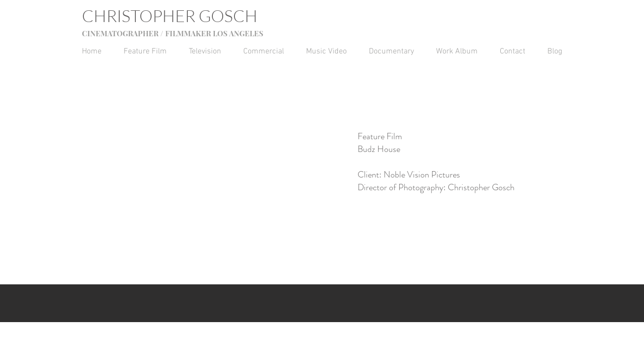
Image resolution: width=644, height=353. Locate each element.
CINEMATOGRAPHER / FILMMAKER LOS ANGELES (173, 33)
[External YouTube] (223, 159)
